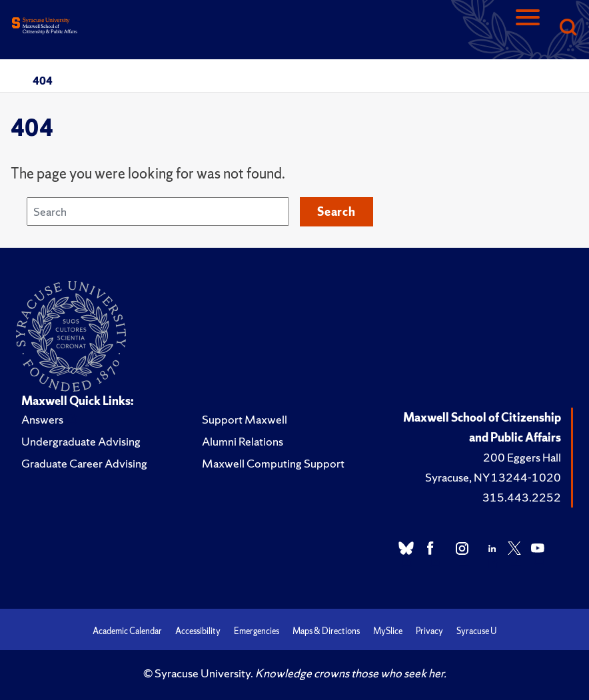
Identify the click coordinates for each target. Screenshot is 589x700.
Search (336, 211)
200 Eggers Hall (522, 457)
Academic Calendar (127, 631)
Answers (42, 419)
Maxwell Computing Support (273, 463)
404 (43, 81)
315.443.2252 (522, 497)
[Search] (568, 28)
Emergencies (257, 631)
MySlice (388, 631)
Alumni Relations (243, 441)
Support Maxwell (245, 419)
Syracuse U (476, 631)
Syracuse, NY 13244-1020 (493, 477)
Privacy (429, 631)
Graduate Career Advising (84, 463)
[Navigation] (528, 28)
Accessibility (198, 631)
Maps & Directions (326, 631)
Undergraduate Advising (81, 441)
